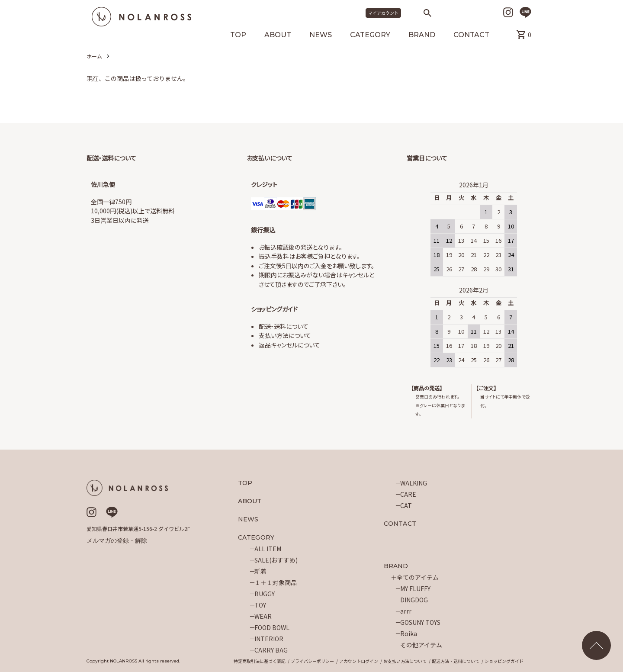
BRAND (422, 35)
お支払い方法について (405, 661)
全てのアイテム (418, 577)
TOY (260, 605)
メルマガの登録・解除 (117, 540)
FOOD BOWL (272, 627)
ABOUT (278, 35)
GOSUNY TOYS (420, 622)
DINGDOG (414, 600)
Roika (409, 633)
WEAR (263, 616)
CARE (408, 494)
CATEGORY (370, 35)
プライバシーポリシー (312, 661)
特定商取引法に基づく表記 (260, 661)
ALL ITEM (268, 549)
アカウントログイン (359, 661)
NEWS (321, 35)
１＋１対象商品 (276, 582)
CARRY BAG (271, 650)
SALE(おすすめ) (276, 560)
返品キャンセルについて (289, 345)
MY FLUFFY (415, 588)
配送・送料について (284, 326)
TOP (238, 35)
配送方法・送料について (456, 661)
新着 (260, 571)
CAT (406, 505)
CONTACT (471, 35)
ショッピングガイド (504, 661)
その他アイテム (421, 645)
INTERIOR (269, 639)
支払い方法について (285, 335)
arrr (406, 611)
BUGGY (265, 594)
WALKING (414, 483)
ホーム (94, 56)
